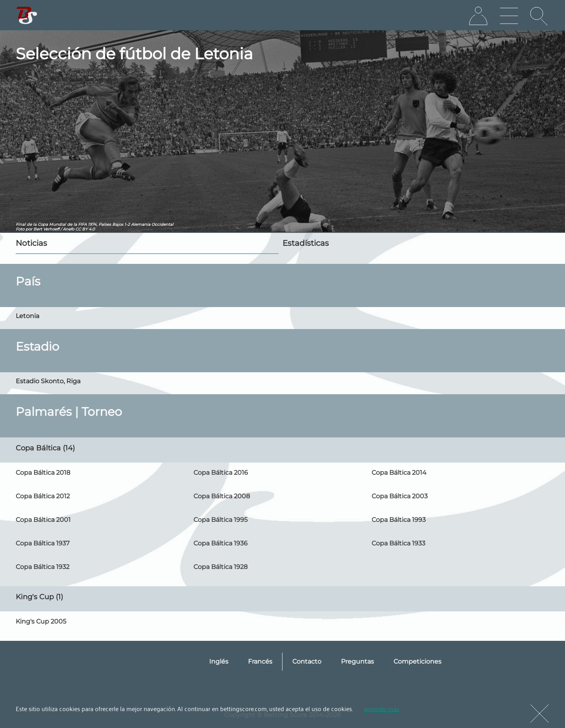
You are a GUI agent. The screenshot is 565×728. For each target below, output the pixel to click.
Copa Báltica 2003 (400, 496)
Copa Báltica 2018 (43, 473)
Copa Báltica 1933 (398, 543)
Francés (260, 661)
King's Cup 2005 (41, 621)
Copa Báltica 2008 (222, 496)
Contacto (307, 661)
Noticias (31, 243)
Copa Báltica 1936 (221, 543)
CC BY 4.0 (85, 229)
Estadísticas (306, 243)
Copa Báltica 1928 (221, 567)
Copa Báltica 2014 (399, 473)
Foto (20, 229)
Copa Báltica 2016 (221, 473)
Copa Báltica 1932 (43, 567)
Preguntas (357, 661)
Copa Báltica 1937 (43, 543)
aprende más (382, 708)
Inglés (219, 661)
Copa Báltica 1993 (399, 520)
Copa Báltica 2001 (43, 520)
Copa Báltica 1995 (221, 520)
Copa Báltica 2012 (43, 496)
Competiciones (417, 661)
